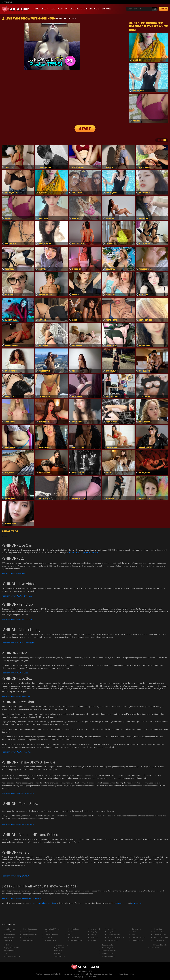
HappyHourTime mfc (12, 948)
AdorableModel (159, 940)
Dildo (15, 673)
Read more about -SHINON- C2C (15, 573)
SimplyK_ (94, 932)
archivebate (34, 903)
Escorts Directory (51, 935)
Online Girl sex (10, 935)
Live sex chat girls (114, 935)
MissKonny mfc (108, 948)
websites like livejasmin (116, 937)
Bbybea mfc (27, 937)
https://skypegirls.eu (76, 940)
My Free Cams (7, 2)
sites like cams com (139, 937)
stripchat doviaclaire (30, 929)
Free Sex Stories (28, 940)
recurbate (43, 903)
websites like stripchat (12, 956)
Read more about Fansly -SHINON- (16, 876)
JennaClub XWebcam (53, 929)
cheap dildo (158, 929)
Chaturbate (76, 9)
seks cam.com (9, 940)
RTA (79, 971)
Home (36, 9)
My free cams (136, 903)
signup (164, 9)
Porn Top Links (10, 937)
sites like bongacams (30, 935)
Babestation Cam (108, 945)
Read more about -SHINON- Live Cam (83, 553)
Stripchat (124, 903)
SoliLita (71, 935)
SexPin (93, 940)
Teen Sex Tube (60, 956)
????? (134, 932)
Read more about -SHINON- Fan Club (17, 619)
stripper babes (159, 932)
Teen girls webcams (109, 951)
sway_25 (94, 935)
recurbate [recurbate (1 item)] (4, 536)
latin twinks (49, 932)
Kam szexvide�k (160, 935)
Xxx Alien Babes (74, 929)
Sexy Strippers (10, 929)
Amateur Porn (27, 932)
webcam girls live (108, 953)
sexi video (58, 953)
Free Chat (16, 752)
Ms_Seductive (59, 948)
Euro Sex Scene (74, 937)
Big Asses (72, 932)
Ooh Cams (8, 945)
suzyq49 (111, 932)
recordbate (52, 903)
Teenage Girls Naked (161, 937)
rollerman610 (95, 929)
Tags (53, 9)
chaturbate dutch (108, 956)
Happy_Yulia (58, 951)
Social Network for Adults (159, 945)
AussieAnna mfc (51, 940)
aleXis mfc (8, 932)
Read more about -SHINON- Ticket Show (18, 824)
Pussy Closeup (113, 940)
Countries (63, 9)
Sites (44, 9)
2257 (6, 953)
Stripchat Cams (92, 9)
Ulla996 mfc (112, 929)
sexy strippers (9, 951)
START (85, 129)
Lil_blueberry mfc (138, 940)
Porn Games (50, 937)
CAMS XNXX (107, 9)
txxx (134, 935)
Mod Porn (94, 937)
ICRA (90, 971)
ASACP (85, 971)
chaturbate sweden (61, 945)
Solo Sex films (155, 948)
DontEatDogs (137, 929)
